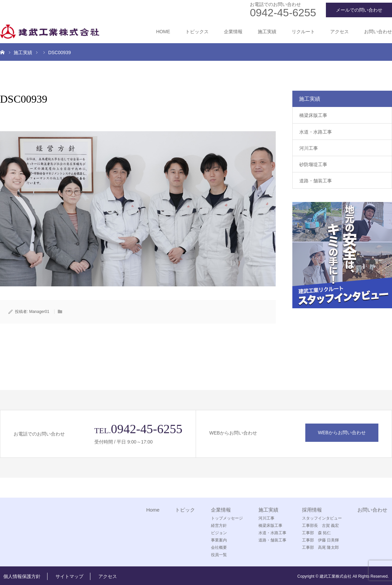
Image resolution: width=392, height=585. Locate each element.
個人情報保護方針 (22, 576)
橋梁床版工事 (313, 115)
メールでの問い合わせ (359, 10)
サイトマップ (69, 576)
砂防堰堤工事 (313, 164)
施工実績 (267, 32)
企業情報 (233, 32)
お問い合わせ (378, 32)
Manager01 (39, 312)
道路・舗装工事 (316, 181)
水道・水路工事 (316, 132)
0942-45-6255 (283, 13)
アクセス (340, 32)
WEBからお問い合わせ (342, 433)
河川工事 (309, 148)
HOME (163, 32)
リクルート (303, 32)
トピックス (197, 32)
